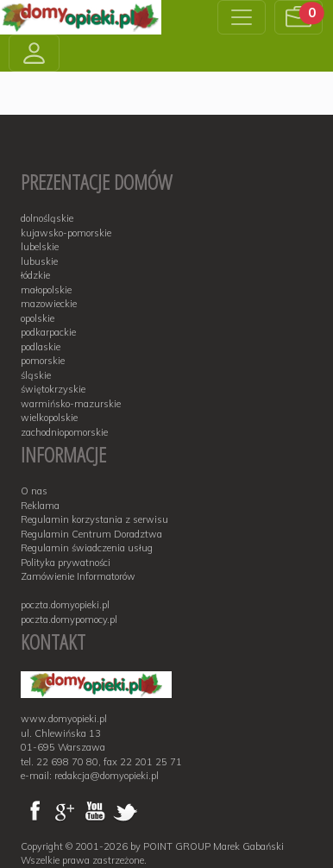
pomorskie (43, 361)
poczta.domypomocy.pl (69, 620)
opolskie (38, 318)
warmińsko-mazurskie (71, 404)
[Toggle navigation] (242, 17)
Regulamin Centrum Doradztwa (91, 534)
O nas (34, 491)
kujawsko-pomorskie (66, 233)
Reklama (40, 506)
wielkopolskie (49, 418)
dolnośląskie (47, 218)
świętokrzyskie (53, 389)
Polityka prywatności (66, 563)
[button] (298, 17)
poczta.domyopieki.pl (65, 605)
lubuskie (39, 261)
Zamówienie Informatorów (78, 576)
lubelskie (40, 247)
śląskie (36, 375)
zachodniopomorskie (64, 432)
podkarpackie (48, 332)
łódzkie (35, 275)
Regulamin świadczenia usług (87, 548)
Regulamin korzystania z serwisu (94, 519)
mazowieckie (49, 304)
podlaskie (41, 347)
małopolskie (46, 290)
